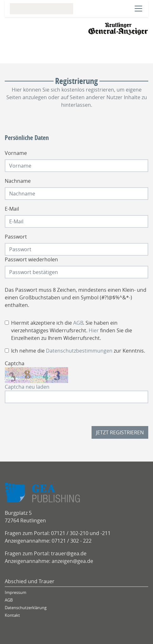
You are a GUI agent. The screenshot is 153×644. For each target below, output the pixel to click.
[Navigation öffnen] (138, 9)
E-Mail (12, 209)
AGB (78, 323)
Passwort (16, 237)
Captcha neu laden (27, 387)
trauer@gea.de (69, 553)
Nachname (18, 181)
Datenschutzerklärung (26, 608)
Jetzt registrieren (120, 432)
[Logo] (118, 28)
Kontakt (12, 615)
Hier (94, 330)
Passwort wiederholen (31, 259)
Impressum (16, 593)
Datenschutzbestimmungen (79, 351)
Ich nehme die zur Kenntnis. (78, 351)
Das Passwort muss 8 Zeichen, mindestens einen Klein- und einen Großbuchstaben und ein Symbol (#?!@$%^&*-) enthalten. (76, 297)
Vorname (16, 153)
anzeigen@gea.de (72, 561)
